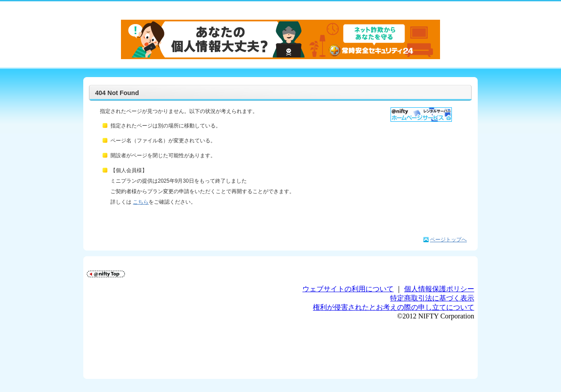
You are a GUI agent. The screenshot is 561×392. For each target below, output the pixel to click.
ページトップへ (448, 240)
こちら (141, 202)
